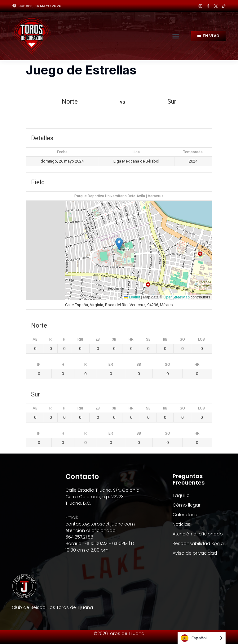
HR (131, 339)
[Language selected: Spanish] (202, 638)
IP (39, 364)
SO (182, 339)
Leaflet (132, 297)
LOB (201, 339)
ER (111, 364)
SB (148, 339)
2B (98, 339)
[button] (176, 36)
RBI (80, 339)
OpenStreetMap (176, 297)
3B (114, 339)
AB (35, 339)
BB (165, 339)
